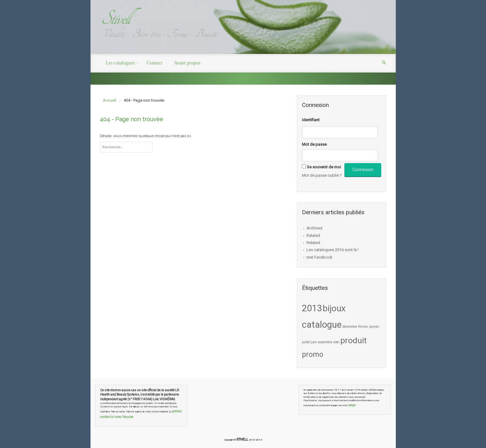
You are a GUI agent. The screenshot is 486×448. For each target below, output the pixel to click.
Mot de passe (314, 144)
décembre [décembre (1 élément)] (350, 327)
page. (352, 405)
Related (313, 235)
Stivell (115, 18)
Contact (154, 63)
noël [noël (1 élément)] (336, 342)
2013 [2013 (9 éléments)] (312, 308)
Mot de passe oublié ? (322, 175)
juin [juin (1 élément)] (314, 342)
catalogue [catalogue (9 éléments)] (322, 325)
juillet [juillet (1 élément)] (306, 342)
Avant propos (187, 63)
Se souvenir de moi (324, 167)
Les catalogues (120, 63)
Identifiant (311, 120)
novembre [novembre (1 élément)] (325, 342)
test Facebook (320, 257)
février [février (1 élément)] (363, 327)
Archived (314, 228)
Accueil (110, 100)
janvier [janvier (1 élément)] (374, 327)
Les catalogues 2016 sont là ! (333, 250)
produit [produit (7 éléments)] (353, 340)
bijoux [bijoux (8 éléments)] (334, 308)
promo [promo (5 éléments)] (313, 354)
